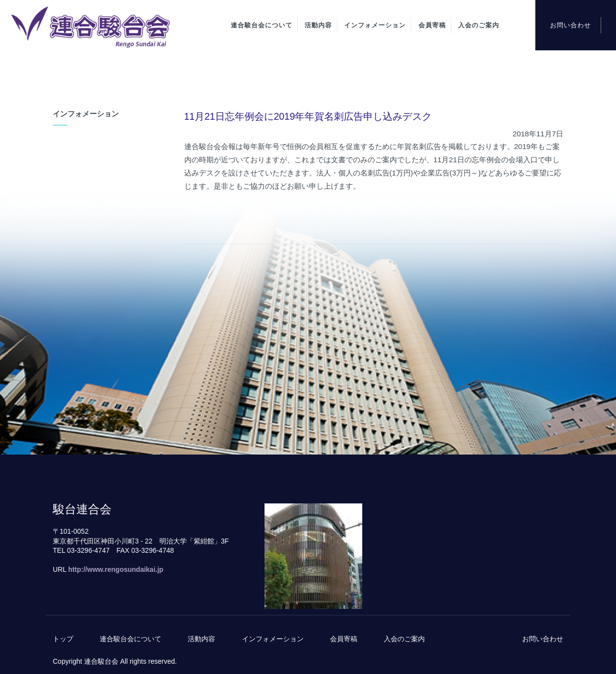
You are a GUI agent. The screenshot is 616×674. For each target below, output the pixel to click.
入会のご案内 (479, 25)
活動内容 (318, 25)
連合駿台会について (262, 25)
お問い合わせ (571, 25)
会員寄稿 (432, 25)
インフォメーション (375, 25)
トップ (63, 639)
